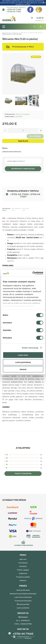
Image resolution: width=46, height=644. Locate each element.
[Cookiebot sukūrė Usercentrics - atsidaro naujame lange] (33, 273)
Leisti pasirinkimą (23, 362)
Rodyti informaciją (30, 348)
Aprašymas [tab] (6, 208)
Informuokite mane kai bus (23, 169)
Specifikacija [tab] (16, 208)
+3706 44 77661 (14, 12)
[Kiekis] (23, 131)
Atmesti (23, 369)
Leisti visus (23, 355)
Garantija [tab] (25, 208)
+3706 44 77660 (14, 10)
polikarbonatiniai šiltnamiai (12, 152)
